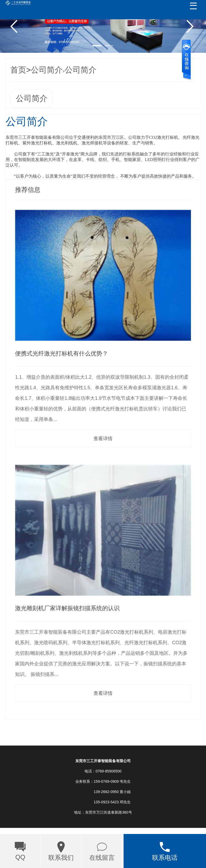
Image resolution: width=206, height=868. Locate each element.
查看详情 (103, 439)
